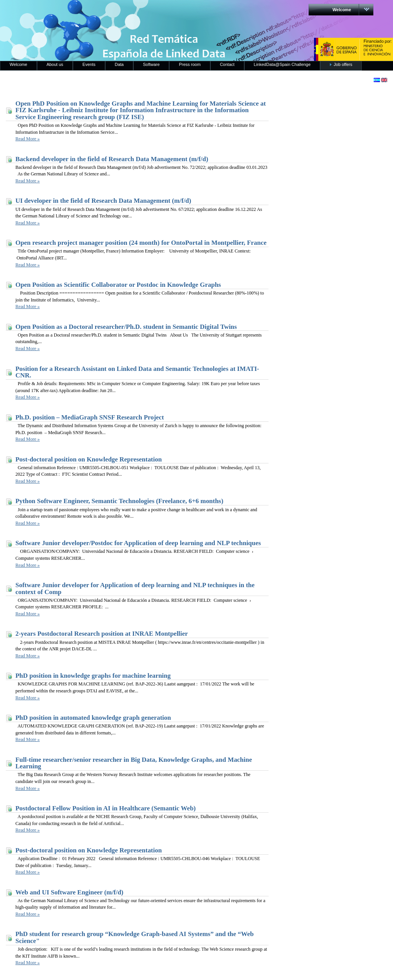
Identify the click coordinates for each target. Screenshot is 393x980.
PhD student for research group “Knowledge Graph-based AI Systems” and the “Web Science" (134, 937)
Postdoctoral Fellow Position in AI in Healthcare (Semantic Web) (106, 808)
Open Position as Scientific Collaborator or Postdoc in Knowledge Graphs (118, 285)
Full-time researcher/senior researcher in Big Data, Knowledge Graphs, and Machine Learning (134, 763)
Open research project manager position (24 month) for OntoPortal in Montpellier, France (141, 243)
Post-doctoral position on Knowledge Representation (89, 459)
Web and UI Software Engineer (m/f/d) (69, 892)
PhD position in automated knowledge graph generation (93, 718)
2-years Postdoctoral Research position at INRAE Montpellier (102, 634)
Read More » (28, 139)
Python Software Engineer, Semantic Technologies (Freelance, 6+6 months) (119, 501)
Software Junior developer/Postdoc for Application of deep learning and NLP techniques (138, 543)
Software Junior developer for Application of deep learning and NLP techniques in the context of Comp (135, 589)
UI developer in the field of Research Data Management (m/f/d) (103, 201)
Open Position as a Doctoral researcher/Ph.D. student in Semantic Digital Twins (126, 327)
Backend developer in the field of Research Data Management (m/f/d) (112, 159)
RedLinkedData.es (81, 12)
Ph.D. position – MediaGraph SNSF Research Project (90, 417)
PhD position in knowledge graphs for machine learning (93, 676)
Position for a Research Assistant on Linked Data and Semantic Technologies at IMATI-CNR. (137, 372)
